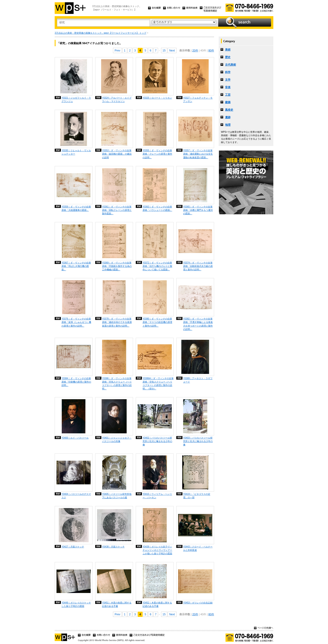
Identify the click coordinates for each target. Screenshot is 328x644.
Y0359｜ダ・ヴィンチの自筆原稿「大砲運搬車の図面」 (76, 208)
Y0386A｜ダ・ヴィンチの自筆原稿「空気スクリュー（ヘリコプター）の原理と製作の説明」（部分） (158, 383)
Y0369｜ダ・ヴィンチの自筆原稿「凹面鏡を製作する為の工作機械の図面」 (117, 266)
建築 (228, 102)
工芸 (228, 95)
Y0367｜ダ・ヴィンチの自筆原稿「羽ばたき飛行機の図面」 (76, 266)
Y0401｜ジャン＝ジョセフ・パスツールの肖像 (117, 440)
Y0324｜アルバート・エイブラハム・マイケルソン (117, 100)
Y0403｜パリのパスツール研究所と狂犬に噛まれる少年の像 (198, 441)
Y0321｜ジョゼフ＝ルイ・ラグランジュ (76, 100)
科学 (228, 72)
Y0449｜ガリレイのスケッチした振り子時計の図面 (76, 604)
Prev (117, 51)
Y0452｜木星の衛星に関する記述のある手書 (157, 604)
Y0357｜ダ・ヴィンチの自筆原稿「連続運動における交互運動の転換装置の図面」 (198, 154)
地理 (228, 125)
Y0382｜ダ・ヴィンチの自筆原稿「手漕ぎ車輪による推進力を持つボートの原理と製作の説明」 (198, 324)
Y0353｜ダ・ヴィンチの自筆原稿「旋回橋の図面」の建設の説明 (117, 154)
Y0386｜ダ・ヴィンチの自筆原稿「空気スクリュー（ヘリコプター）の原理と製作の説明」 (117, 383)
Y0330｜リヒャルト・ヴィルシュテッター (76, 152)
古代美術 (231, 65)
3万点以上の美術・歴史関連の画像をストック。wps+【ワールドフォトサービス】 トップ (100, 33)
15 (164, 51)
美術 (228, 50)
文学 (228, 80)
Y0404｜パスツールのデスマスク (76, 496)
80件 (211, 51)
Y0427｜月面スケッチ (73, 547)
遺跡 (228, 117)
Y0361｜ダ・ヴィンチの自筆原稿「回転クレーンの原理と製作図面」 (117, 210)
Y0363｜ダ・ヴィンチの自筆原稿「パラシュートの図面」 (157, 208)
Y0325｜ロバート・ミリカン (157, 98)
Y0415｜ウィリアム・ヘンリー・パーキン (157, 496)
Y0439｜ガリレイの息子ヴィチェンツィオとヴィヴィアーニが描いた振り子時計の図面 (157, 550)
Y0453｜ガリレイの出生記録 (198, 603)
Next (172, 51)
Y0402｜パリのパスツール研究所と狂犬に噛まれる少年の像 (157, 441)
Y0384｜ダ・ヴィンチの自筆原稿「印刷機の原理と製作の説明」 (76, 382)
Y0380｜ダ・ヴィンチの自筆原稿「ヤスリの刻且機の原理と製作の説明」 (157, 322)
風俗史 (229, 110)
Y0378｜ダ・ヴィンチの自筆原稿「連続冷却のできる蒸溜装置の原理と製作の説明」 (117, 322)
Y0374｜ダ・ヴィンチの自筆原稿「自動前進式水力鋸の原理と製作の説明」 (198, 266)
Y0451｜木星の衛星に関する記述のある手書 (117, 604)
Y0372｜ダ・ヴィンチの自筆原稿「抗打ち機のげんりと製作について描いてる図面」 (157, 266)
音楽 (228, 87)
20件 (195, 51)
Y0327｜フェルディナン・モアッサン (198, 100)
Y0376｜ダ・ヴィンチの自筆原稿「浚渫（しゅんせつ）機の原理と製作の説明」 (76, 322)
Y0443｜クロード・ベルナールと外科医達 (198, 548)
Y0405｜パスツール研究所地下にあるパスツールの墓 (117, 496)
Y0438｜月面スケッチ (113, 547)
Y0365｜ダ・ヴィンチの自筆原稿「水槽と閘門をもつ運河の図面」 (198, 210)
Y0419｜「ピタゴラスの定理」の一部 (197, 496)
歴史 (228, 57)
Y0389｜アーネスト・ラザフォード (198, 380)
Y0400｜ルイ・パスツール (75, 438)
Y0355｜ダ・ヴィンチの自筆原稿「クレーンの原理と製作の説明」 (157, 154)
